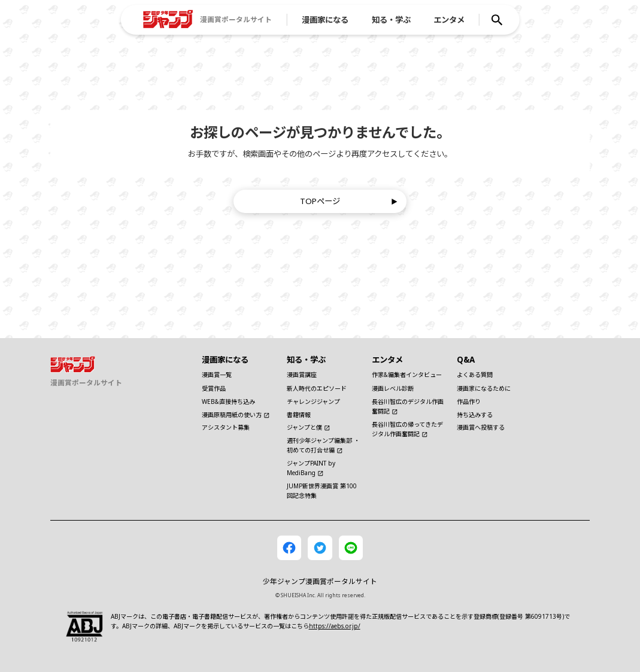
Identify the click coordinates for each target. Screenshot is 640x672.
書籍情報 (299, 415)
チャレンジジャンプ (313, 402)
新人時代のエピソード (317, 388)
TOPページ (348, 201)
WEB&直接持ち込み (228, 402)
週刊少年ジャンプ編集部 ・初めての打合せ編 (323, 445)
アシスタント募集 (226, 427)
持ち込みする (475, 415)
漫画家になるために (484, 388)
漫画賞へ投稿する (481, 427)
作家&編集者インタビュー (407, 375)
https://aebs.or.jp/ (335, 626)
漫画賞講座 (302, 375)
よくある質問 (475, 375)
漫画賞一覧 (217, 375)
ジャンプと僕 (309, 427)
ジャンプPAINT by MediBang (311, 468)
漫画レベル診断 (393, 388)
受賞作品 (214, 388)
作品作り (469, 402)
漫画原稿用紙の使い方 (236, 415)
